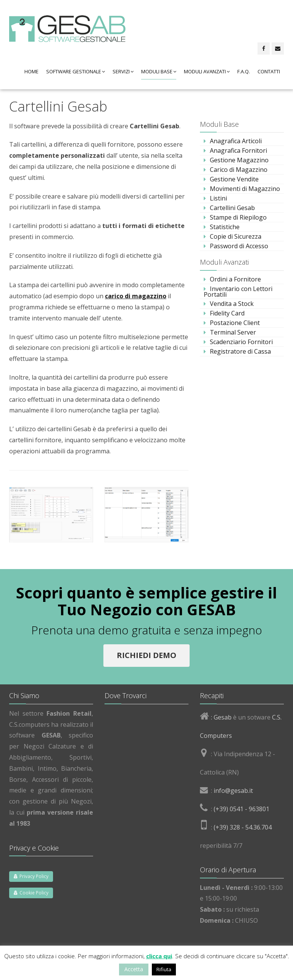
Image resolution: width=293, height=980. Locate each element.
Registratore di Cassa (240, 351)
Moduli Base (159, 71)
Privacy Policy (31, 876)
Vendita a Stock (232, 304)
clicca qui (159, 956)
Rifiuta (164, 969)
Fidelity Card (227, 313)
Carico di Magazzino (239, 170)
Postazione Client (235, 323)
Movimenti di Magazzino (245, 189)
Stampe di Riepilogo (238, 217)
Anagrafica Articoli (236, 141)
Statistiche (225, 227)
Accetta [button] (134, 969)
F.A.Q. (244, 71)
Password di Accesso (239, 246)
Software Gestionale (76, 71)
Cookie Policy (31, 893)
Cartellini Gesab (232, 208)
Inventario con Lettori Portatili (238, 292)
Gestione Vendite (234, 179)
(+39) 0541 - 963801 (241, 809)
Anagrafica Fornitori (238, 150)
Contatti (269, 71)
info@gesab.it (233, 791)
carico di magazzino (136, 296)
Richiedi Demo (146, 655)
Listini (218, 198)
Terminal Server (233, 332)
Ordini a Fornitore (235, 279)
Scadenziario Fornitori (241, 342)
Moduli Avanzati (207, 71)
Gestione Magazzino (239, 160)
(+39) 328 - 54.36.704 (243, 827)
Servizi (123, 71)
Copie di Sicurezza (236, 236)
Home (31, 71)
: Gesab (221, 717)
